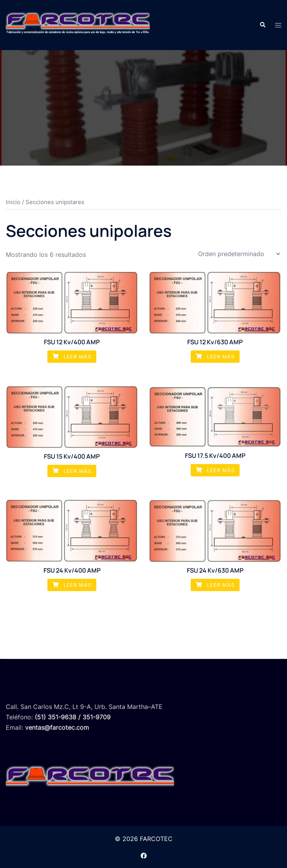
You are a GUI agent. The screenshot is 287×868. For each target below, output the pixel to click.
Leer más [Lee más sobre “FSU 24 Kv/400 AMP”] (72, 585)
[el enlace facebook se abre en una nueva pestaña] (144, 855)
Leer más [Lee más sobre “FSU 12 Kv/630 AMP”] (215, 357)
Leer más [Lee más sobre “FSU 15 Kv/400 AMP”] (72, 471)
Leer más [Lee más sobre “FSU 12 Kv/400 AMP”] (72, 357)
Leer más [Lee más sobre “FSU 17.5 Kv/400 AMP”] (215, 470)
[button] (262, 25)
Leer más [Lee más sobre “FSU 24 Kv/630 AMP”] (215, 585)
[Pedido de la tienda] (239, 254)
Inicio (13, 202)
